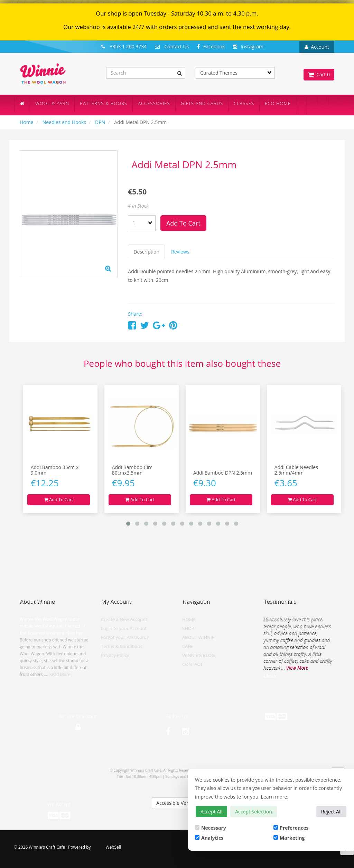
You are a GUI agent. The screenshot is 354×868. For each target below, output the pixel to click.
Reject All (331, 812)
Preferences (291, 828)
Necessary (211, 828)
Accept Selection (254, 812)
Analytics (209, 838)
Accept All (211, 812)
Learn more (274, 797)
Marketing (289, 838)
